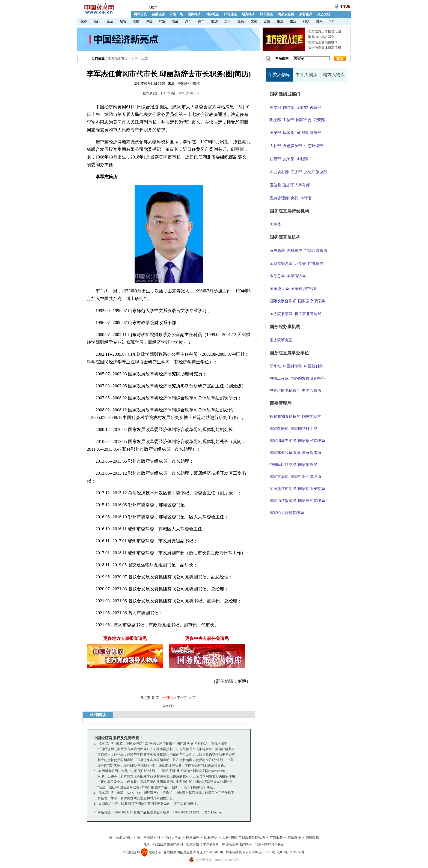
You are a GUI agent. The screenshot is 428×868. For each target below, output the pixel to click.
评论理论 (230, 14)
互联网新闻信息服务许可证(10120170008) (193, 852)
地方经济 (248, 14)
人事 (135, 58)
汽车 (188, 21)
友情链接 (294, 837)
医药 (241, 21)
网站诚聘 (193, 837)
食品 (175, 21)
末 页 (192, 698)
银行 (97, 21)
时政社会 (212, 14)
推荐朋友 (149, 93)
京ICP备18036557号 (291, 852)
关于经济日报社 (121, 837)
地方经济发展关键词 (323, 42)
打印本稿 (167, 93)
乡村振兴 (306, 14)
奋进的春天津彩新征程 (325, 48)
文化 (254, 21)
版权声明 (211, 837)
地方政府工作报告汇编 (325, 31)
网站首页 (140, 14)
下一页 (182, 698)
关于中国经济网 (148, 837)
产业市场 (176, 14)
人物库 (153, 7)
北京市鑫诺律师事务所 (203, 844)
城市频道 (266, 14)
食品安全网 (286, 14)
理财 (136, 21)
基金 (110, 21)
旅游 (280, 21)
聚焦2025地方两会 (321, 37)
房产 (228, 21)
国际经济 (194, 14)
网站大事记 (173, 837)
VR (332, 21)
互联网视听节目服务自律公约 (243, 837)
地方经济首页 (118, 58)
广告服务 (276, 837)
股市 (84, 21)
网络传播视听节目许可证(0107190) (250, 852)
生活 (293, 21)
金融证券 (158, 14)
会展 (267, 21)
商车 (201, 21)
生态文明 (324, 14)
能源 (215, 21)
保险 (149, 21)
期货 (123, 21)
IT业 (162, 21)
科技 (306, 21)
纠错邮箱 (312, 837)
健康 (319, 21)
